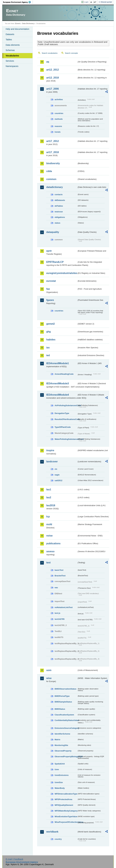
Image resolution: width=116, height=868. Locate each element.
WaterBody (60, 788)
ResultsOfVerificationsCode (66, 419)
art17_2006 (52, 89)
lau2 (49, 497)
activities (59, 99)
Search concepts (71, 53)
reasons (58, 126)
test (48, 563)
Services (10, 61)
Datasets (10, 34)
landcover (52, 462)
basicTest (59, 570)
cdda (49, 171)
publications (53, 543)
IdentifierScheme (62, 734)
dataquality (53, 232)
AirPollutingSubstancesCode (66, 405)
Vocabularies (12, 56)
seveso (50, 551)
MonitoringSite (61, 745)
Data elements (13, 45)
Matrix (57, 740)
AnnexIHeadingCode (64, 374)
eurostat (51, 281)
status (57, 223)
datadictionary (54, 187)
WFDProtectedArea (63, 799)
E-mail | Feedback (14, 859)
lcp (48, 517)
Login (86, 2)
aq (48, 62)
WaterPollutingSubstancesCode (66, 439)
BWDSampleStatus (63, 702)
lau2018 (51, 505)
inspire (50, 450)
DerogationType (62, 413)
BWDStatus (60, 709)
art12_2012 (52, 70)
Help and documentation (17, 29)
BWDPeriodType (62, 696)
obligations (60, 217)
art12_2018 (52, 78)
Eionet (18, 23)
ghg (48, 332)
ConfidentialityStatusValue (66, 720)
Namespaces (12, 66)
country (58, 839)
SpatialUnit (60, 764)
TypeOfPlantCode (63, 427)
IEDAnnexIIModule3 (57, 383)
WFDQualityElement (64, 805)
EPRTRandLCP (55, 262)
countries (59, 113)
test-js (57, 613)
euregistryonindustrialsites (62, 273)
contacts (59, 194)
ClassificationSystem (64, 715)
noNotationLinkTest (64, 607)
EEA (18, 2)
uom (49, 670)
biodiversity (53, 163)
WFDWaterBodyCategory (66, 811)
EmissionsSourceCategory (66, 728)
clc (56, 469)
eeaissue (59, 212)
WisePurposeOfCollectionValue (66, 822)
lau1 (49, 489)
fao (48, 289)
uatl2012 (58, 480)
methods (59, 119)
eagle (57, 475)
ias (48, 348)
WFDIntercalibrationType (66, 794)
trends (57, 132)
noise (49, 536)
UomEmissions (61, 775)
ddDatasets (60, 200)
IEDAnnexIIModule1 (57, 363)
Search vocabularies (50, 53)
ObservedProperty (63, 751)
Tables (9, 40)
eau (56, 588)
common (51, 179)
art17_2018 (52, 152)
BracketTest (60, 576)
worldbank (52, 832)
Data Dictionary (28, 23)
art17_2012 (52, 141)
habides (51, 340)
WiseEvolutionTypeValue (66, 817)
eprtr (49, 251)
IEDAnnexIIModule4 (57, 395)
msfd (49, 524)
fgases (50, 300)
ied (48, 355)
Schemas (10, 50)
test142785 (59, 619)
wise (49, 678)
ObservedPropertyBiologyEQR (66, 757)
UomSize (59, 782)
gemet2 (50, 324)
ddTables (59, 206)
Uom (57, 769)
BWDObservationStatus (65, 689)
